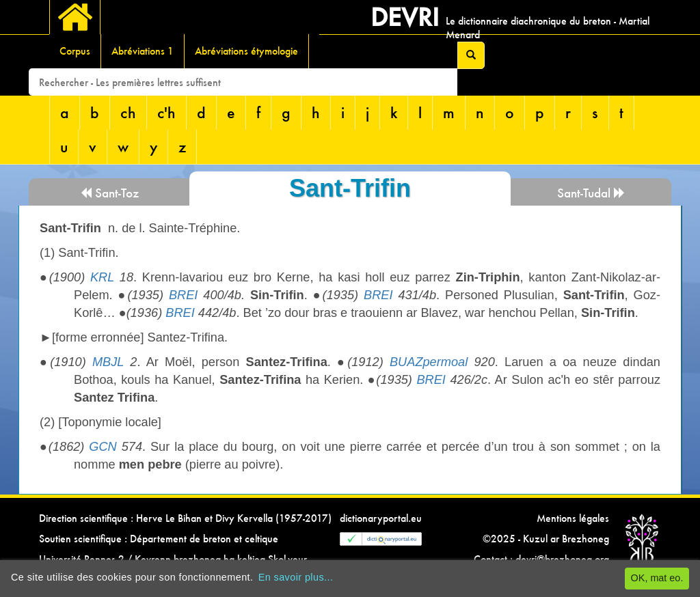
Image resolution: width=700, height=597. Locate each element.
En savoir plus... (296, 577)
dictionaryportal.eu (381, 518)
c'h (166, 112)
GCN (103, 447)
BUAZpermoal (429, 362)
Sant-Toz (109, 193)
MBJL (108, 362)
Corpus (75, 51)
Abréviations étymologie (246, 51)
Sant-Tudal (591, 193)
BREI (183, 295)
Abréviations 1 (143, 51)
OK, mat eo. (657, 578)
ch (128, 112)
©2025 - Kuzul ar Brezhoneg (546, 539)
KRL (102, 277)
